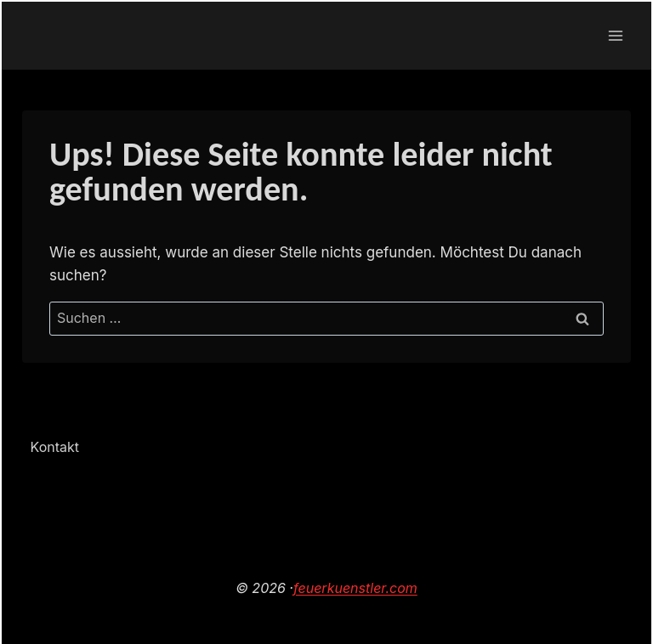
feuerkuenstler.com (355, 588)
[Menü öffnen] (615, 35)
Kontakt (55, 447)
